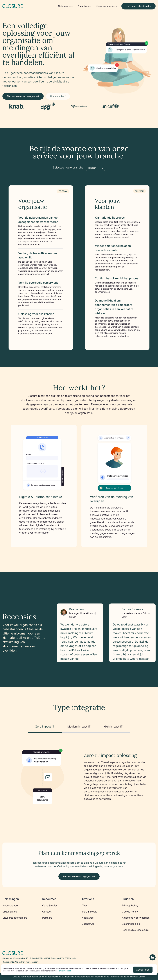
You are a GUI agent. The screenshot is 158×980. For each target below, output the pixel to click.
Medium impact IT (79, 727)
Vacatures (88, 918)
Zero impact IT (45, 727)
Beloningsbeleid (131, 924)
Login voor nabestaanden (138, 6)
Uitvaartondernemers (106, 6)
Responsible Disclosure (135, 930)
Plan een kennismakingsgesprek (23, 96)
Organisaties (84, 6)
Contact (47, 912)
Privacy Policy (130, 905)
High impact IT (113, 727)
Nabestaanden (66, 6)
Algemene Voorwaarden (136, 918)
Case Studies (50, 905)
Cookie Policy (130, 912)
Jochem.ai (88, 924)
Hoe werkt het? (58, 96)
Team (85, 905)
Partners (47, 918)
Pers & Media (90, 912)
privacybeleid (65, 971)
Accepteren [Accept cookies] (143, 970)
